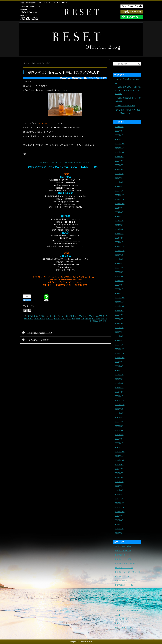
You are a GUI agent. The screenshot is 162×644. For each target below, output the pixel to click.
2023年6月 (119, 272)
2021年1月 (119, 396)
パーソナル (80, 316)
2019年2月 (119, 495)
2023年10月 (120, 255)
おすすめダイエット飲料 (96, 78)
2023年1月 (119, 294)
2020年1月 (119, 448)
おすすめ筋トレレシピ (124, 585)
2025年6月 (119, 169)
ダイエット (43, 316)
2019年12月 (120, 452)
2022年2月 (119, 341)
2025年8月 (119, 161)
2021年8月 (119, 366)
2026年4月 (119, 127)
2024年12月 (120, 195)
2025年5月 (119, 174)
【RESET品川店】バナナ (125, 106)
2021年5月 (119, 379)
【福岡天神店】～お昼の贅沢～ (37, 340)
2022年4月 (119, 332)
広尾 (83, 319)
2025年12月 (120, 144)
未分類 (118, 615)
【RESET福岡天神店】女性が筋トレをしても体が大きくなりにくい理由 (128, 90)
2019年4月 (119, 486)
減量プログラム (121, 623)
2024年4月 (119, 229)
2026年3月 (119, 131)
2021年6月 (119, 375)
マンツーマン (39, 319)
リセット (49, 319)
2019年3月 (119, 490)
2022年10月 (120, 306)
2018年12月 (120, 503)
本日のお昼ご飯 (121, 619)
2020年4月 (119, 435)
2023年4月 (119, 281)
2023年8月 (119, 264)
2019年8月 (119, 469)
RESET (30, 316)
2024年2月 (119, 238)
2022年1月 (119, 345)
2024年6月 (119, 221)
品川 (69, 319)
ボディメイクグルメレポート (127, 611)
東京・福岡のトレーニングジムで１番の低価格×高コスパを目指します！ (65, 162)
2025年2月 (119, 187)
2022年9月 (119, 311)
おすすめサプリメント (124, 555)
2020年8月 (119, 418)
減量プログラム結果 (123, 628)
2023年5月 (119, 276)
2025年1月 (119, 191)
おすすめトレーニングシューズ (127, 572)
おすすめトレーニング (124, 568)
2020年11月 (120, 405)
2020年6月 (119, 426)
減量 (98, 319)
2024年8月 (119, 212)
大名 (73, 319)
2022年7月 (119, 319)
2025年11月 (120, 148)
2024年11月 (120, 199)
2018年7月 (119, 525)
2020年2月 (119, 443)
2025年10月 (120, 152)
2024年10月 (120, 204)
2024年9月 (119, 208)
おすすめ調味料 (121, 589)
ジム (36, 316)
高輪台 (95, 321)
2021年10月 (120, 358)
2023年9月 (119, 259)
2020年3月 (119, 439)
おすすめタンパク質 (123, 559)
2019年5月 (119, 482)
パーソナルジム (92, 316)
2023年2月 (119, 289)
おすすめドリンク (122, 576)
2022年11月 (120, 302)
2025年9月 (119, 157)
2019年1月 (119, 499)
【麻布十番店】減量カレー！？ (37, 333)
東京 (93, 319)
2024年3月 (119, 234)
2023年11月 (120, 251)
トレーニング (54, 316)
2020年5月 (119, 430)
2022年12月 (120, 298)
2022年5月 (119, 328)
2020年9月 (119, 413)
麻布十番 (102, 321)
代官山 (57, 319)
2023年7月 (119, 268)
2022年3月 (119, 336)
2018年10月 (120, 512)
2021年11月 (120, 353)
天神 (78, 319)
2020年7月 (119, 422)
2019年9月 (119, 465)
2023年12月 (120, 246)
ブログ (102, 316)
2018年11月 (120, 507)
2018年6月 (119, 529)
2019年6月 (119, 477)
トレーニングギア (122, 602)
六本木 (63, 319)
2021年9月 (119, 362)
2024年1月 (119, 242)
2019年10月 (120, 460)
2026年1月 (119, 140)
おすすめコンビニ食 (123, 551)
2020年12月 (120, 400)
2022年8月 (119, 315)
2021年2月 (119, 392)
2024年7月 (119, 217)
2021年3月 (119, 388)
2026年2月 (119, 135)
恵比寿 (88, 319)
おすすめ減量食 (121, 581)
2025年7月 (119, 165)
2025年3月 (119, 182)
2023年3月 (119, 285)
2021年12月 (120, 349)
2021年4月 (119, 383)
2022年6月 (119, 323)
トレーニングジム (67, 316)
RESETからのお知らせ (124, 546)
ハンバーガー (120, 606)
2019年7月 (119, 473)
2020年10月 (120, 409)
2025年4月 (119, 178)
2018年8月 (119, 520)
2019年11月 (120, 456)
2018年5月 (119, 533)
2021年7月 (119, 371)
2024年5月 (119, 225)
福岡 (103, 319)
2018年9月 (119, 516)
